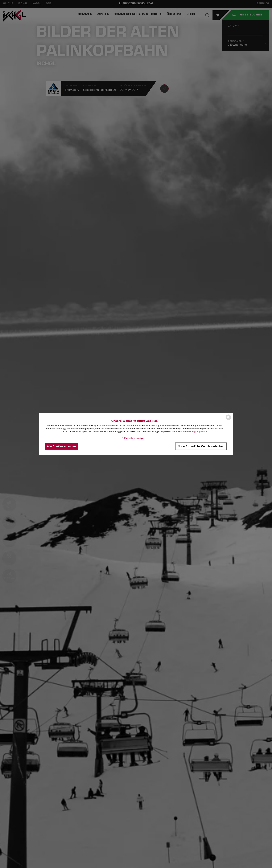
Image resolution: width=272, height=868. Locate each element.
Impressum (202, 431)
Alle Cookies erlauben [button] (61, 446)
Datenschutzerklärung (183, 431)
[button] (134, 438)
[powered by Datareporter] (228, 420)
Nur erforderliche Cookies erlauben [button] (201, 446)
